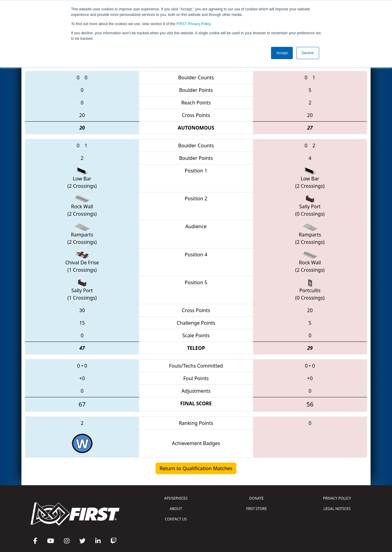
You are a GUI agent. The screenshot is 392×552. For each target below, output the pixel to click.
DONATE (256, 498)
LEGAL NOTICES (337, 509)
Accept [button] (282, 53)
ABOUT (176, 509)
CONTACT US (176, 519)
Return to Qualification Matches (196, 468)
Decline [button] (308, 53)
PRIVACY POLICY (337, 498)
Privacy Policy (194, 24)
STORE (256, 509)
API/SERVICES (176, 498)
